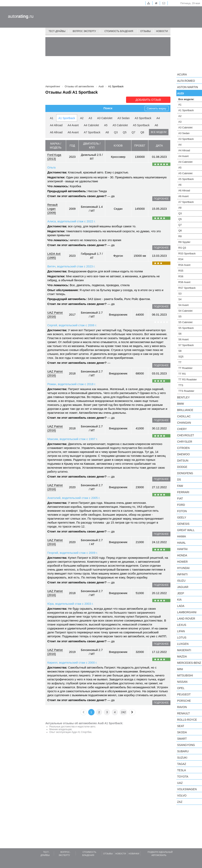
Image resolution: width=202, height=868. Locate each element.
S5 (180, 316)
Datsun (183, 461)
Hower (182, 562)
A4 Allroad (56, 125)
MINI (180, 669)
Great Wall (186, 530)
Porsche (184, 701)
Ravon (182, 707)
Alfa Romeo (186, 81)
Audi (180, 93)
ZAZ (180, 802)
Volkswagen (187, 789)
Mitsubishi (185, 675)
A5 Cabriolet (120, 125)
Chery (182, 429)
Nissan (182, 682)
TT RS (182, 374)
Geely (182, 517)
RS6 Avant (184, 282)
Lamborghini (187, 612)
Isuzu (181, 581)
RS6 (181, 276)
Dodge (182, 467)
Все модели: (186, 99)
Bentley (183, 397)
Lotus (182, 638)
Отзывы (145, 31)
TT (180, 362)
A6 (156, 125)
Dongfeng (185, 473)
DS (179, 480)
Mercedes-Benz (189, 663)
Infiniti (182, 574)
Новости (162, 31)
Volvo (182, 796)
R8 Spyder (184, 242)
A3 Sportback (143, 118)
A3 (90, 118)
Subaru (183, 751)
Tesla (181, 770)
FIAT (180, 498)
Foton (182, 511)
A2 (82, 118)
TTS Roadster (186, 391)
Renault (183, 713)
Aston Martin (188, 87)
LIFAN (181, 631)
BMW (180, 404)
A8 (107, 132)
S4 (180, 299)
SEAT (181, 726)
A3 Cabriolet (105, 118)
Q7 (133, 132)
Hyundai (183, 568)
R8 (180, 236)
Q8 (142, 132)
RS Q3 (182, 248)
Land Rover (186, 619)
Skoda (182, 732)
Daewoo (183, 454)
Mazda (182, 656)
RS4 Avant (184, 265)
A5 (106, 125)
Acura (182, 74)
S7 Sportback (186, 345)
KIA (179, 600)
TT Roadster (185, 368)
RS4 (181, 259)
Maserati (184, 650)
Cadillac (184, 416)
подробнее (161, 199)
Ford (181, 505)
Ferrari (183, 492)
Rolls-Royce (187, 720)
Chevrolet (186, 435)
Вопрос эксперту (84, 31)
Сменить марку (157, 108)
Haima (181, 536)
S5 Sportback (186, 328)
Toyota (183, 777)
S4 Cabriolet (185, 311)
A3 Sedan (123, 118)
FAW (180, 486)
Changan (184, 423)
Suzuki (182, 758)
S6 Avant (183, 339)
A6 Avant (73, 132)
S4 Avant (183, 305)
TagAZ (182, 764)
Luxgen (183, 644)
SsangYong (186, 745)
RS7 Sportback (187, 288)
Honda (182, 555)
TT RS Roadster (188, 379)
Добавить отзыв (148, 100)
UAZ (180, 783)
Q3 (116, 132)
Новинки (134, 854)
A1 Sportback (67, 118)
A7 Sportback (92, 132)
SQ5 (181, 357)
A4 (158, 118)
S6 (180, 334)
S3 (180, 294)
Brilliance (185, 410)
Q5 (125, 132)
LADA (181, 606)
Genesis (183, 524)
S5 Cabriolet (185, 322)
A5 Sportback (141, 125)
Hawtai (182, 549)
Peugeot (184, 694)
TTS (181, 385)
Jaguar (183, 587)
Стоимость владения (119, 31)
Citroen (183, 448)
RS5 (181, 271)
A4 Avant (73, 125)
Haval (181, 543)
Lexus (182, 625)
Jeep (181, 593)
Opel (181, 688)
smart (182, 739)
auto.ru (21, 16)
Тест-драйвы (57, 31)
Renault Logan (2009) (52, 209)
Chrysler (185, 442)
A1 (52, 118)
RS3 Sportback (187, 253)
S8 (180, 351)
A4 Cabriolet (91, 125)
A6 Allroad (56, 132)
